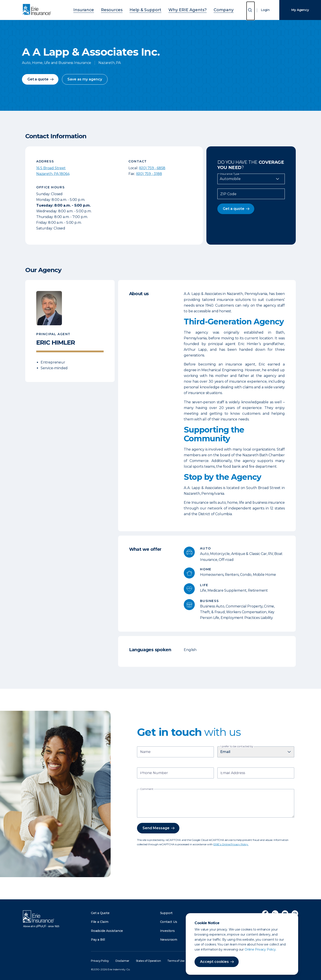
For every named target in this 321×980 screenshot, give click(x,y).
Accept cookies (214, 962)
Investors (167, 931)
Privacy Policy (100, 961)
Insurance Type (230, 174)
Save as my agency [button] (85, 79)
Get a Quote (100, 913)
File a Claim (100, 922)
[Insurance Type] (251, 179)
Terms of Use (176, 961)
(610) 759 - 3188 (149, 174)
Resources (119, 9)
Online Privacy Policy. (261, 949)
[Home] (38, 10)
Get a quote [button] (38, 79)
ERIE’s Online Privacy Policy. (231, 844)
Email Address (233, 773)
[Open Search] (251, 11)
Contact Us (169, 922)
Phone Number (154, 773)
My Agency (300, 10)
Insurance (96, 9)
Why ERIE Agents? (182, 9)
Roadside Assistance (107, 931)
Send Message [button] (156, 828)
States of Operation (148, 961)
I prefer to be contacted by (237, 746)
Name (145, 752)
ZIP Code (228, 194)
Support (166, 913)
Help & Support (147, 9)
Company (211, 9)
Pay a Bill (98, 940)
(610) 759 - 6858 (152, 168)
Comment (147, 789)
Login (265, 10)
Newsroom (169, 940)
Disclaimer (122, 961)
